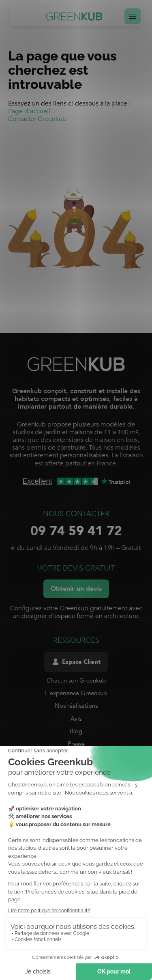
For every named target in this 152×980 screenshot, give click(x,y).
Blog (76, 731)
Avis (76, 719)
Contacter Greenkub (37, 119)
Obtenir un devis (76, 589)
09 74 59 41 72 (76, 531)
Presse (76, 744)
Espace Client (76, 662)
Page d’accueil (29, 111)
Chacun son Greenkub (76, 681)
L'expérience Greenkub (76, 693)
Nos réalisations (76, 706)
